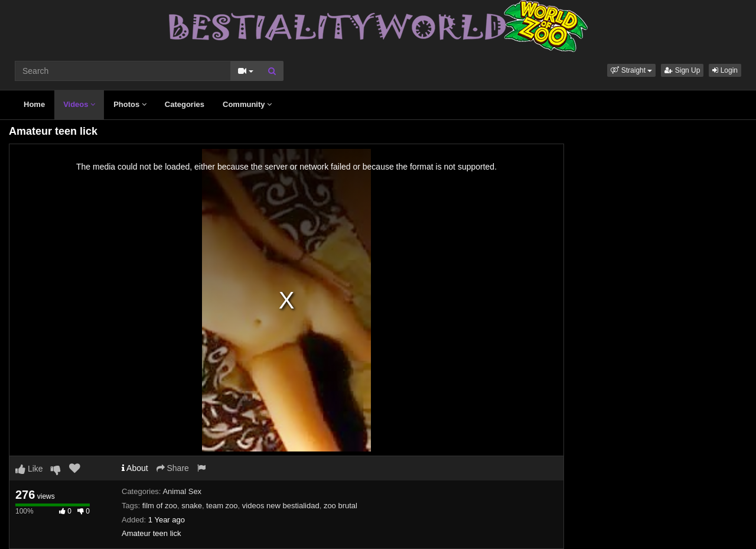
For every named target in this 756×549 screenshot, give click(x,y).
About (135, 468)
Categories (185, 104)
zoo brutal (340, 506)
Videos (79, 104)
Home (34, 104)
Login (725, 70)
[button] (631, 70)
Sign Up (682, 70)
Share (173, 468)
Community (247, 104)
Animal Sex (182, 491)
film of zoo (160, 506)
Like (29, 469)
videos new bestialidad (281, 506)
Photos (130, 104)
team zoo (222, 506)
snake (192, 506)
